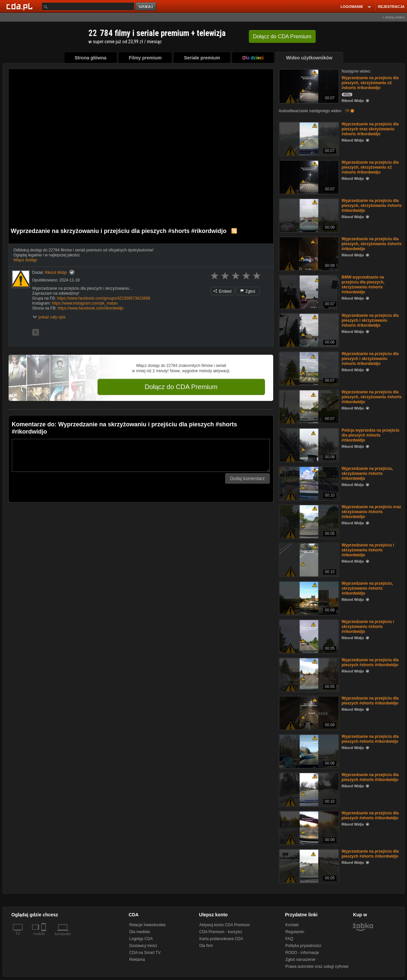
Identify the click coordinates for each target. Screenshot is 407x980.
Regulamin (295, 932)
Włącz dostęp (25, 260)
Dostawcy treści (143, 946)
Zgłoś (248, 291)
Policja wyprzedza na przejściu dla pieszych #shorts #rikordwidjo (371, 435)
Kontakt (292, 925)
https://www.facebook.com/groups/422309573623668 (104, 298)
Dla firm (206, 946)
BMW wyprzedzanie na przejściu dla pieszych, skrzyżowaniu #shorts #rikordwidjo (363, 285)
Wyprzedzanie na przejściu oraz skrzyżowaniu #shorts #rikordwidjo (372, 512)
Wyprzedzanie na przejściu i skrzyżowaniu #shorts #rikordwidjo (368, 550)
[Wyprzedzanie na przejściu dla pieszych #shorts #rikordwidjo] (308, 674)
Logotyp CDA (141, 939)
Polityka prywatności (303, 946)
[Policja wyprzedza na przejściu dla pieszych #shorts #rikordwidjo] (308, 445)
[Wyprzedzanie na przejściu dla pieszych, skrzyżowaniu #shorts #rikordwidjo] (308, 215)
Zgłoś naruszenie (300, 960)
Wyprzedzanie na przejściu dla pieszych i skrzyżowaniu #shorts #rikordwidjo (370, 320)
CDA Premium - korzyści (221, 932)
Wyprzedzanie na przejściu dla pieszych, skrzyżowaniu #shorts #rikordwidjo (372, 206)
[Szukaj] (88, 6)
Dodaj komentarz (247, 478)
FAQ (289, 939)
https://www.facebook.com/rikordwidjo (91, 308)
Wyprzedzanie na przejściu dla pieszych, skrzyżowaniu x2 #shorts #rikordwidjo (370, 83)
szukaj (146, 7)
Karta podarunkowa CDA (221, 939)
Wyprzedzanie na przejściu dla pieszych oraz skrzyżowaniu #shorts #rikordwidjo (370, 129)
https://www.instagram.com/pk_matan (85, 303)
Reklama (137, 960)
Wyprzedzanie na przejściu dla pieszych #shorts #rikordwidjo (370, 662)
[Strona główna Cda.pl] (20, 6)
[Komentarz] (141, 455)
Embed (222, 291)
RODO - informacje (302, 953)
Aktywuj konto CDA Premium (225, 925)
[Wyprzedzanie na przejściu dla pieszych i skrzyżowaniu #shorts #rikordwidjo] (308, 330)
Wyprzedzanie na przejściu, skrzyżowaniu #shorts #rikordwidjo (367, 474)
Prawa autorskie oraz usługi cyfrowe (317, 966)
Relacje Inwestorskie (147, 925)
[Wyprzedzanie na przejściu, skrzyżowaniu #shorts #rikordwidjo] (308, 483)
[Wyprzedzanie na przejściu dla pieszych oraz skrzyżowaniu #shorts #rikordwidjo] (308, 138)
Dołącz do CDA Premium (181, 387)
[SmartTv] (44, 938)
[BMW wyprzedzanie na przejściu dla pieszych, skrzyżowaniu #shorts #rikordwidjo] (308, 292)
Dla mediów (140, 932)
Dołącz (282, 36)
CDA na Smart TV (145, 953)
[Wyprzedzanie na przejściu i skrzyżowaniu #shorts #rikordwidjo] (308, 559)
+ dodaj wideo (393, 17)
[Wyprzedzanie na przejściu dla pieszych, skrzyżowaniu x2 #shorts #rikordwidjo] (308, 86)
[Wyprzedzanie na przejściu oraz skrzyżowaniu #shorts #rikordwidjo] (308, 521)
